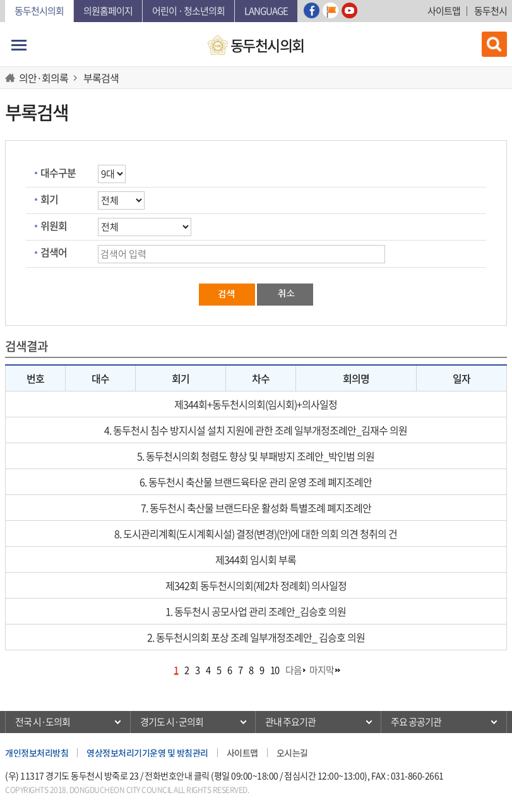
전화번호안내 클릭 (177, 775)
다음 (294, 670)
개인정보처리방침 (37, 753)
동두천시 (491, 11)
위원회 (54, 225)
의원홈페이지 (108, 11)
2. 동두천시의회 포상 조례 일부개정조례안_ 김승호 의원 (256, 637)
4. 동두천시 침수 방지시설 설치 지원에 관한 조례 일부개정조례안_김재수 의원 (256, 430)
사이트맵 (444, 11)
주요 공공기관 (416, 722)
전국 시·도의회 (43, 722)
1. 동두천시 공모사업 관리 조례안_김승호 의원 (256, 611)
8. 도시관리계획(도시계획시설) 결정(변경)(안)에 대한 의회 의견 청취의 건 (256, 534)
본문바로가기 (5, 0)
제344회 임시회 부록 (256, 559)
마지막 (322, 670)
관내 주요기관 (290, 722)
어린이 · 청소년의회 (188, 11)
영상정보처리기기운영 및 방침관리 (147, 753)
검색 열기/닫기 (494, 44)
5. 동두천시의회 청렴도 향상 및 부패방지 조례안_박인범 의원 (256, 456)
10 (275, 670)
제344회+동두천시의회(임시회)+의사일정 (256, 404)
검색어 (54, 252)
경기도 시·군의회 (172, 722)
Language (266, 11)
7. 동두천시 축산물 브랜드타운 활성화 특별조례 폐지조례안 (256, 508)
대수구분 (58, 172)
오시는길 (292, 753)
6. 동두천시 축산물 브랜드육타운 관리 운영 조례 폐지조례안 (256, 482)
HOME (12, 78)
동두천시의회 (39, 11)
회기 (49, 199)
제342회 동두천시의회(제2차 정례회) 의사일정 (256, 585)
